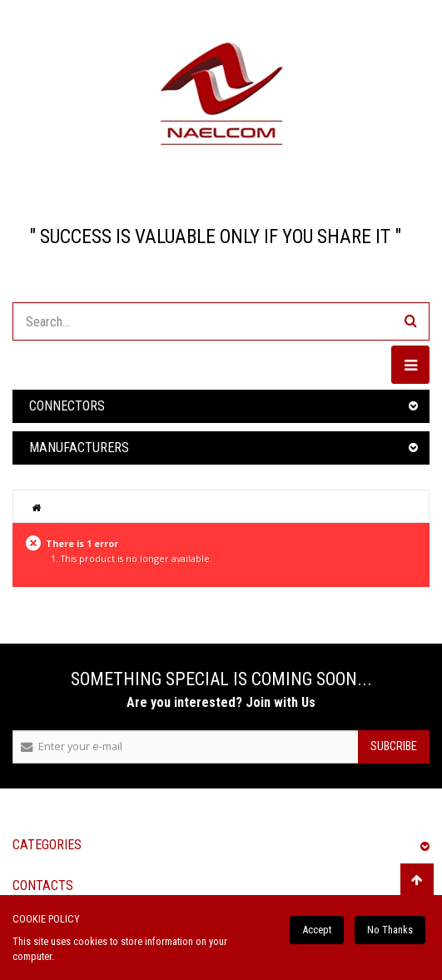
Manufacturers (79, 448)
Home (37, 507)
